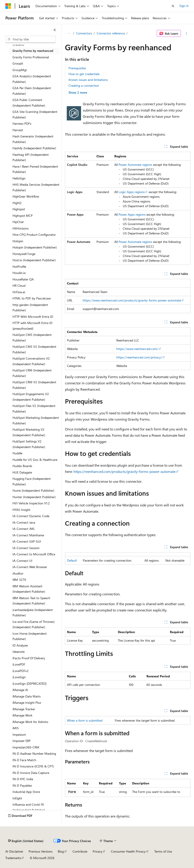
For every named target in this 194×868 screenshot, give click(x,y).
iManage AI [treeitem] (20, 690)
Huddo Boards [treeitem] (22, 466)
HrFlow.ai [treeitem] (19, 292)
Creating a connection (84, 85)
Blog (61, 851)
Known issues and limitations (88, 80)
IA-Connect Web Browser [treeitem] (30, 567)
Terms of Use (163, 851)
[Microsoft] (8, 6)
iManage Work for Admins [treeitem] (30, 722)
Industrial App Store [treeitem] (26, 792)
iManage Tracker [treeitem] (24, 709)
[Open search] (173, 6)
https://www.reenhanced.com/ (137, 349)
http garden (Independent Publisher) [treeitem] (30, 308)
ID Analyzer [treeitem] (20, 645)
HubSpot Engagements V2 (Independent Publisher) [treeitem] (31, 397)
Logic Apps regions (132, 192)
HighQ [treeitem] (17, 203)
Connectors (84, 33)
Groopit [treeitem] (18, 63)
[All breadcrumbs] (69, 34)
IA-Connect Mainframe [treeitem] (28, 535)
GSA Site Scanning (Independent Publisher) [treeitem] (35, 114)
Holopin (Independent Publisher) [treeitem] (35, 247)
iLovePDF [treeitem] (19, 664)
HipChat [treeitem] (18, 222)
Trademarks (13, 858)
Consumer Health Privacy (128, 851)
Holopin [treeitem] (18, 241)
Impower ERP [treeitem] (22, 741)
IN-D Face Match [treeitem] (24, 760)
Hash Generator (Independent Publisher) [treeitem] (33, 139)
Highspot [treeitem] (19, 209)
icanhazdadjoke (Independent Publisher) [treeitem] (33, 613)
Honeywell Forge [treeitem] (24, 254)
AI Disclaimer (14, 851)
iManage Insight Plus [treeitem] (27, 703)
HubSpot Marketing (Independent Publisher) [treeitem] (36, 420)
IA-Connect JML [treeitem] (24, 529)
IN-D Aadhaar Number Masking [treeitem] (34, 753)
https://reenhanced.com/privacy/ (139, 357)
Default (72, 560)
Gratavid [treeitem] (18, 44)
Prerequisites (77, 68)
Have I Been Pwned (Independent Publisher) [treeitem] (35, 169)
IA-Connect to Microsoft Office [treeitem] (34, 554)
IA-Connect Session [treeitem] (26, 548)
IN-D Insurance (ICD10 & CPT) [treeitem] (33, 766)
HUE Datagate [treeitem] (22, 472)
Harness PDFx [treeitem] (22, 123)
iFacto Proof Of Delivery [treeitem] (29, 658)
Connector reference (111, 33)
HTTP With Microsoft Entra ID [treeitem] (33, 317)
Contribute (80, 851)
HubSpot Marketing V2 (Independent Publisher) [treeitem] (29, 432)
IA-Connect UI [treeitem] (22, 561)
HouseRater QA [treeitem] (23, 279)
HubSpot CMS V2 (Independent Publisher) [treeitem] (34, 349)
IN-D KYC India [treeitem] (23, 779)
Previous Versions (41, 851)
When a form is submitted (85, 720)
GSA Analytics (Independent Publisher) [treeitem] (32, 79)
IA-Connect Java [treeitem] (24, 522)
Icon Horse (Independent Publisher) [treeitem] (30, 636)
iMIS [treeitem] (16, 728)
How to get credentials (84, 74)
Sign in (184, 6)
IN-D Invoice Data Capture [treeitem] (31, 773)
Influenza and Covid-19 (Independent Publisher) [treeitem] (29, 807)
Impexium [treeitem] (19, 734)
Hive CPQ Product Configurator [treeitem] (34, 235)
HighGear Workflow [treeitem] (26, 196)
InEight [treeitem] (17, 798)
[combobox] (31, 39)
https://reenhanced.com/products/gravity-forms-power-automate (124, 471)
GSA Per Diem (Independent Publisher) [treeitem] (32, 91)
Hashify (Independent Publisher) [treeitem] (34, 148)
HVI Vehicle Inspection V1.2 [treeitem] (31, 503)
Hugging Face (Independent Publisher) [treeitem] (32, 481)
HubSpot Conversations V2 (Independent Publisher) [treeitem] (31, 361)
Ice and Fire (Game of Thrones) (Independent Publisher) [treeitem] (33, 624)
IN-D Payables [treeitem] (22, 785)
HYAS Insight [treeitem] (21, 510)
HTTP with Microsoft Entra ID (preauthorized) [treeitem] (32, 326)
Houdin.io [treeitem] (19, 273)
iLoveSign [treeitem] (19, 677)
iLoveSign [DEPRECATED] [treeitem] (29, 684)
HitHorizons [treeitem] (21, 228)
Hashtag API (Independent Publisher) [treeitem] (31, 157)
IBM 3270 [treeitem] (19, 580)
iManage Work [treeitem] (22, 715)
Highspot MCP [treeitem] (23, 216)
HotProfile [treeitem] (19, 267)
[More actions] (187, 34)
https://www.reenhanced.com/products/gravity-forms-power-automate (132, 300)
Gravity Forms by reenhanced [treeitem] (33, 51)
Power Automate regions (135, 165)
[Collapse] (55, 30)
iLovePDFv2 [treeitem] (21, 671)
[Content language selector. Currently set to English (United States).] (26, 841)
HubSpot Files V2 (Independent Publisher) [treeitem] (34, 409)
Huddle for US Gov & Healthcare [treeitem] (35, 460)
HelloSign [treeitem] (19, 178)
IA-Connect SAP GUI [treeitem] (27, 541)
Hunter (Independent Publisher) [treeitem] (34, 497)
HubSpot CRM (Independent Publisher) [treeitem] (32, 373)
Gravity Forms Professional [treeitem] (31, 57)
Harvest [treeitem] (18, 130)
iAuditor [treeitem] (18, 573)
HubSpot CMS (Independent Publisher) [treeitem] (32, 337)
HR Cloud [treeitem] (19, 285)
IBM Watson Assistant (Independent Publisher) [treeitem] (29, 589)
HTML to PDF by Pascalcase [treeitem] (32, 298)
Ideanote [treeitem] (19, 652)
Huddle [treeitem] (17, 453)
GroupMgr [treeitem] (20, 70)
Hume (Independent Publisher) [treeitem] (33, 490)
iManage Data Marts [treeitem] (27, 696)
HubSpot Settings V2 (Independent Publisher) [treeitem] (29, 444)
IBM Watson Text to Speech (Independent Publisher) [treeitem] (31, 601)
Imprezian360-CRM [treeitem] (26, 747)
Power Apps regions (132, 214)
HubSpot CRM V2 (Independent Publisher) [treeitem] (34, 385)
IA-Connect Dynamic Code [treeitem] (31, 516)
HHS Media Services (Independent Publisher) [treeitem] (36, 187)
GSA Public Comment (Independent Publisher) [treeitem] (29, 103)
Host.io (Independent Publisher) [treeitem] (34, 260)
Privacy (98, 851)
